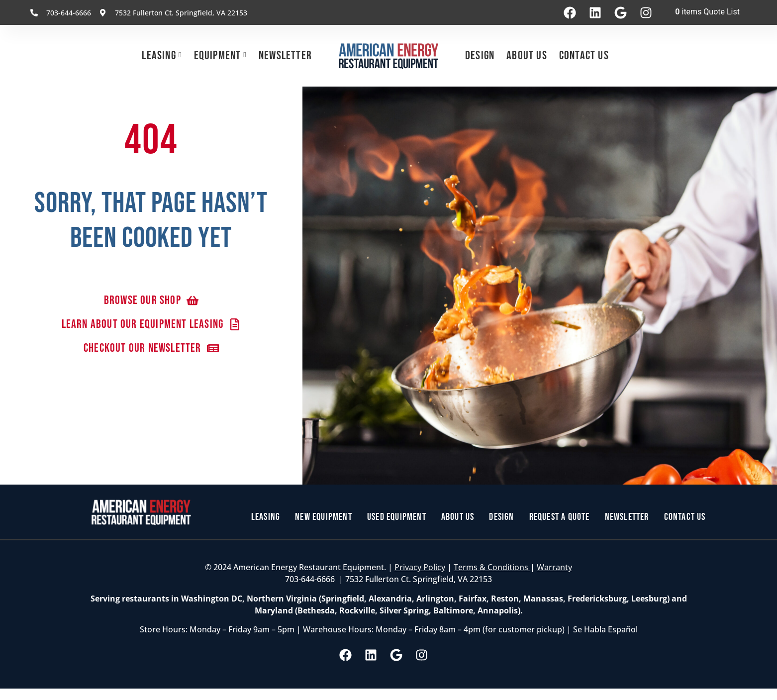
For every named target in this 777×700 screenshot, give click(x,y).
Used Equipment (397, 517)
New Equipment (324, 517)
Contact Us (584, 55)
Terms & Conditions (492, 567)
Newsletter (285, 55)
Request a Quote (560, 517)
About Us (527, 55)
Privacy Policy (420, 567)
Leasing (159, 55)
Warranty (554, 567)
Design (480, 55)
